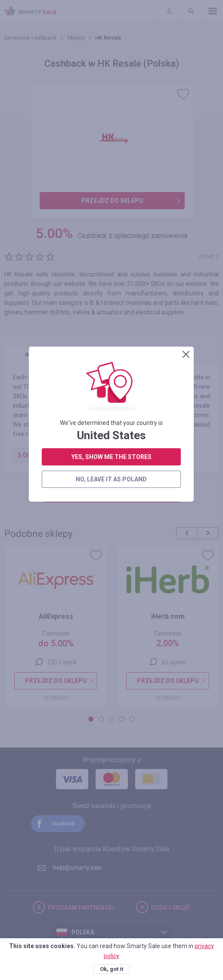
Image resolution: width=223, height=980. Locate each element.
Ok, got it (111, 969)
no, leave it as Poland (111, 223)
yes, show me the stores (111, 201)
